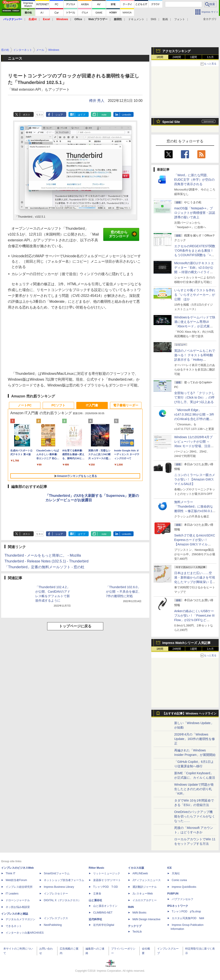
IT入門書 (92, 405)
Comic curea (179, 880)
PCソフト (58, 405)
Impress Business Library (59, 887)
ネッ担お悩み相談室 (18, 907)
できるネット (14, 926)
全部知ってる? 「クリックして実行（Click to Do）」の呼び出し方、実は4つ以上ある (194, 397)
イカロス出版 (136, 868)
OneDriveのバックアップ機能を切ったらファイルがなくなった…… (195, 816)
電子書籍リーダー (126, 405)
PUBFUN (173, 894)
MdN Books (139, 913)
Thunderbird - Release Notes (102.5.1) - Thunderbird (46, 561)
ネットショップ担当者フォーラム (64, 880)
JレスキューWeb (143, 894)
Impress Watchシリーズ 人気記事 (186, 643)
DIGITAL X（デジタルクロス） (62, 900)
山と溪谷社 (95, 900)
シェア (59, 115)
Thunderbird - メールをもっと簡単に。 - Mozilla (43, 555)
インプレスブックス (56, 918)
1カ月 (210, 57)
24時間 (177, 57)
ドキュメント (136, 19)
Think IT (10, 873)
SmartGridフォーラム (57, 873)
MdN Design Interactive (146, 919)
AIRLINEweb (140, 873)
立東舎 (97, 894)
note (104, 115)
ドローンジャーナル (18, 900)
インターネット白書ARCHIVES (25, 933)
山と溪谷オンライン (105, 906)
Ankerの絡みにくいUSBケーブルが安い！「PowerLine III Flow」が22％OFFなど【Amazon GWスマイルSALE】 (194, 620)
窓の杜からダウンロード (123, 234)
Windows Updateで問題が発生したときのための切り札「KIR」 (194, 789)
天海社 (176, 873)
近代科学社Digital (104, 925)
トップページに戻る (75, 626)
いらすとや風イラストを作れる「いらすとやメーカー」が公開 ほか (195, 295)
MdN (131, 907)
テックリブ (135, 926)
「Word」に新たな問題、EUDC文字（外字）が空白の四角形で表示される (194, 180)
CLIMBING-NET (103, 913)
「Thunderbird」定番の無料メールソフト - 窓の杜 (45, 567)
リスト (40, 115)
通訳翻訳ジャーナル (145, 887)
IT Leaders (12, 894)
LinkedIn (127, 115)
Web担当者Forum (16, 880)
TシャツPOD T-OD (106, 887)
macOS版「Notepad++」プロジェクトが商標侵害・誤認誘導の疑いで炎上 (195, 213)
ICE (169, 868)
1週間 (194, 57)
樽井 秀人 (97, 101)
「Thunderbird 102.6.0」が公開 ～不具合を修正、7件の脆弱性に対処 (124, 592)
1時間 (160, 57)
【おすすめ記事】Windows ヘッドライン (189, 714)
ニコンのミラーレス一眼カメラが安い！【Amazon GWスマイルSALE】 (195, 479)
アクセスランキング (176, 51)
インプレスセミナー (56, 894)
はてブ (82, 115)
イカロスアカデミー (145, 900)
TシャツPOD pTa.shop (186, 911)
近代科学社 (95, 919)
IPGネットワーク (178, 906)
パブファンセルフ (183, 899)
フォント (180, 19)
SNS (153, 19)
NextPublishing (53, 925)
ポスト (27, 115)
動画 (165, 19)
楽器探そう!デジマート (107, 880)
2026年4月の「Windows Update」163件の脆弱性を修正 (195, 739)
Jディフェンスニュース (147, 880)
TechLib (137, 932)
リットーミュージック (107, 873)
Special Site (171, 122)
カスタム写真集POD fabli (188, 918)
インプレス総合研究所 (19, 887)
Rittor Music (96, 868)
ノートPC (25, 405)
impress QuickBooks (184, 887)
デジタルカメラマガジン (20, 919)
